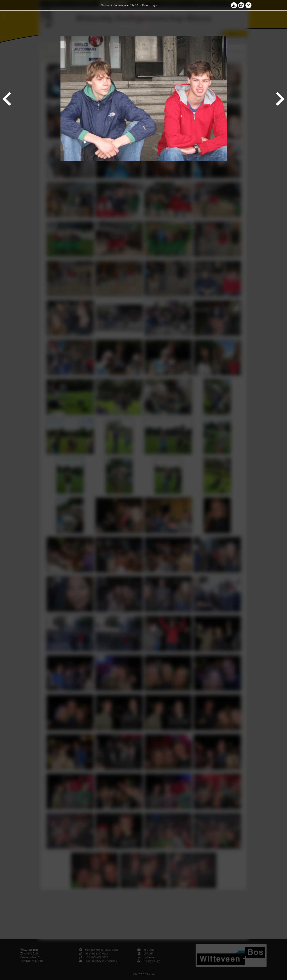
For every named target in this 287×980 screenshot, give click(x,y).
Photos (105, 5)
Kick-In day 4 (150, 5)
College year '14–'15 (126, 5)
